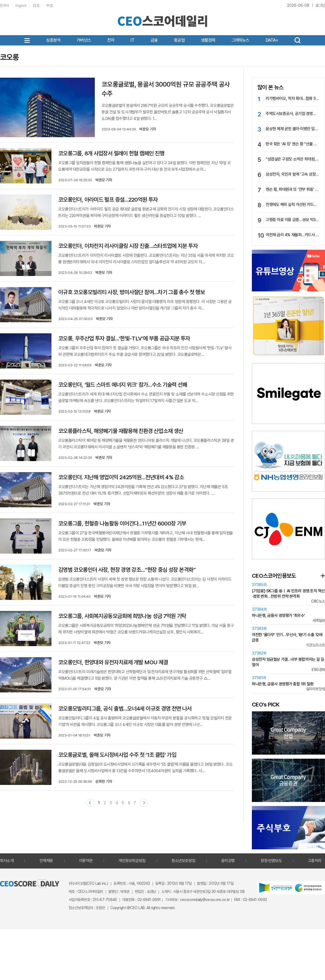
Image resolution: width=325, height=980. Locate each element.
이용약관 (86, 861)
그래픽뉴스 (240, 40)
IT (132, 40)
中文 (50, 6)
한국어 (4, 6)
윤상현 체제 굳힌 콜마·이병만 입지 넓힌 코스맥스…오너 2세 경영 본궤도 (292, 129)
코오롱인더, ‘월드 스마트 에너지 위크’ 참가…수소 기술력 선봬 (123, 385)
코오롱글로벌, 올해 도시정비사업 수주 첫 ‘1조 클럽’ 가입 (117, 755)
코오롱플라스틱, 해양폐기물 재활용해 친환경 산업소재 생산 (121, 431)
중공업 (179, 40)
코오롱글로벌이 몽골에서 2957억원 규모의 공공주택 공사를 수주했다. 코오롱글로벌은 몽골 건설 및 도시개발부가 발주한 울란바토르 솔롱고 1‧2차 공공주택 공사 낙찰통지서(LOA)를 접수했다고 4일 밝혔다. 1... (168, 112)
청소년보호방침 (183, 861)
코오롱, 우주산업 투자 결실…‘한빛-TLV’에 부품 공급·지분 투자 (124, 338)
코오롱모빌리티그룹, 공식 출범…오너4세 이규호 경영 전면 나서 (125, 708)
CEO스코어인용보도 (274, 576)
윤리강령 (228, 861)
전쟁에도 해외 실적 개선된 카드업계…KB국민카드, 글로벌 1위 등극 (292, 205)
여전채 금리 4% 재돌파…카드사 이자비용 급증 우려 (292, 235)
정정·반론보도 (271, 861)
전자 (111, 40)
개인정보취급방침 (132, 861)
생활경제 (208, 40)
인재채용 (46, 861)
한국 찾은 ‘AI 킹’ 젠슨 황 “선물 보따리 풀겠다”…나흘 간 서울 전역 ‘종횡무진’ (292, 144)
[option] (288, 326)
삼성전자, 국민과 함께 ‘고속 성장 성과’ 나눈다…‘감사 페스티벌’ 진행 (292, 174)
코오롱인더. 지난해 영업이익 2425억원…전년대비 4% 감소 (121, 477)
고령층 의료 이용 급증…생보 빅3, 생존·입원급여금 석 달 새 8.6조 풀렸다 (292, 220)
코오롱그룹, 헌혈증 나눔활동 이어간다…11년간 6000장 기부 (122, 523)
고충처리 (315, 861)
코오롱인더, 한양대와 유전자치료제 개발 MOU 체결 (113, 662)
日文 (36, 6)
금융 (154, 40)
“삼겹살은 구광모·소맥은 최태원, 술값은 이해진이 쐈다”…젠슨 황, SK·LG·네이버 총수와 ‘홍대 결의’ (292, 159)
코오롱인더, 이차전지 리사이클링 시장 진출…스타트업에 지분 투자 (128, 246)
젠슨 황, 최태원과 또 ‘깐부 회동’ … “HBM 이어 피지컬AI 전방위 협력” (292, 189)
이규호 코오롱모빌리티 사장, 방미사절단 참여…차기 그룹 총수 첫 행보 (131, 292)
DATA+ (272, 40)
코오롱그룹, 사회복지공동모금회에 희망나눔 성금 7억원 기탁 (122, 616)
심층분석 (53, 40)
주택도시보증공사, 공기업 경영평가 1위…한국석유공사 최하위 (292, 114)
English (21, 6)
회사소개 (7, 861)
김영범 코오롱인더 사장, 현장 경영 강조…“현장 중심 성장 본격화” (127, 570)
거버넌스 (84, 40)
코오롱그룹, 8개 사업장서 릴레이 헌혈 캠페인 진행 (112, 153)
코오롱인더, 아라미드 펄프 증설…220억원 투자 (108, 200)
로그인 (320, 5)
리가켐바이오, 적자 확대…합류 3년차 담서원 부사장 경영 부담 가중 (292, 98)
